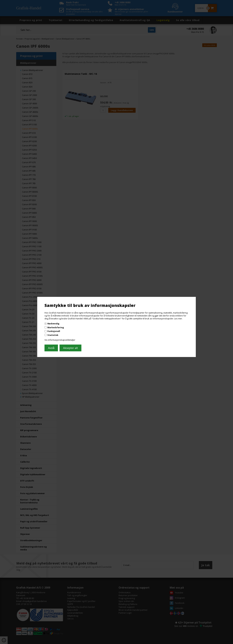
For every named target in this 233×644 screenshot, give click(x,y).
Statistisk (53, 335)
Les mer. (178, 318)
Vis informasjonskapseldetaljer (60, 340)
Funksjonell (54, 331)
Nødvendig (53, 324)
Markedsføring (56, 327)
